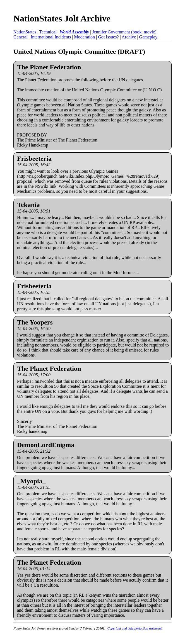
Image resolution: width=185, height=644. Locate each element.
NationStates (25, 32)
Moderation (84, 37)
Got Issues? (108, 37)
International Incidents (51, 37)
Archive (129, 37)
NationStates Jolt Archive (62, 18)
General (21, 37)
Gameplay (148, 37)
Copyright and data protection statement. (135, 628)
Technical (48, 32)
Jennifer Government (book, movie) (124, 32)
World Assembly (74, 32)
